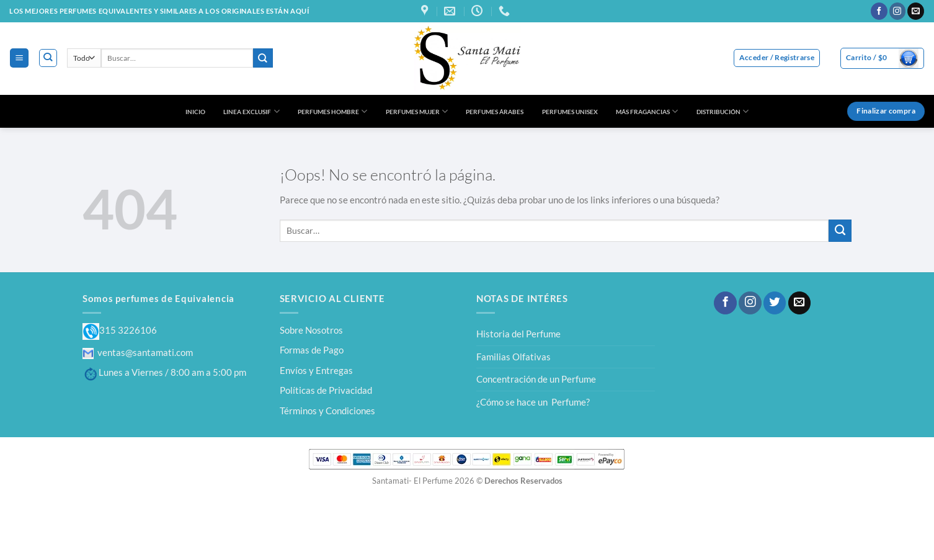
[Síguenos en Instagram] (898, 11)
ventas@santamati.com (138, 352)
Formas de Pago (312, 350)
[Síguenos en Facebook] (879, 11)
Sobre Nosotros (311, 330)
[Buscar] (48, 58)
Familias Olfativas (514, 357)
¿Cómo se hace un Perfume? (533, 402)
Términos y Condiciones (327, 411)
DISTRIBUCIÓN (723, 111)
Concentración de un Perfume (536, 379)
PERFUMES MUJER (417, 111)
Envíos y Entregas (316, 370)
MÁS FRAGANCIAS (647, 111)
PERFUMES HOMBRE (332, 111)
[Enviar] (263, 58)
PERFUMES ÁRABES (495, 112)
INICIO (195, 112)
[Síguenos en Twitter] (775, 303)
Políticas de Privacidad (326, 390)
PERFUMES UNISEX (570, 112)
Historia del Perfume (518, 334)
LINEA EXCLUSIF (251, 111)
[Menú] (19, 58)
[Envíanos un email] (916, 11)
